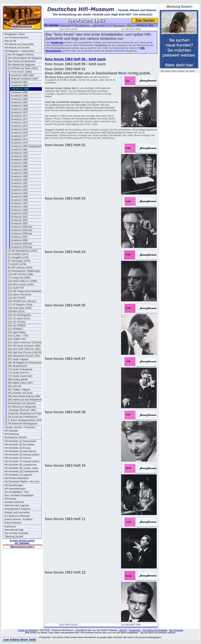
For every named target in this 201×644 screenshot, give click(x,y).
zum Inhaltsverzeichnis (16, 38)
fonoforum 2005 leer (22, 230)
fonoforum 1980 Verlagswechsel (28, 146)
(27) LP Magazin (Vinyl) (20, 305)
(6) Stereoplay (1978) (19, 261)
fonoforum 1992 (19, 187)
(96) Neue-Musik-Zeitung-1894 (24, 396)
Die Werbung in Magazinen (22, 407)
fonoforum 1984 (19, 160)
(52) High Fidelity (17, 332)
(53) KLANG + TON (18, 336)
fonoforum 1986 (19, 166)
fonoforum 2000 (19, 213)
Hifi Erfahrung (12, 434)
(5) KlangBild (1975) (18, 258)
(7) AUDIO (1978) (17, 264)
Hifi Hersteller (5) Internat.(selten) (22, 455)
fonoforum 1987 (19, 170)
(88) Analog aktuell (18, 379)
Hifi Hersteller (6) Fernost (18, 458)
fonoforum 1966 (19, 99)
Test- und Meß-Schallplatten (19, 495)
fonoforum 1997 (19, 203)
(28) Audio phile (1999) (20, 308)
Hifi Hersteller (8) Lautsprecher (20, 465)
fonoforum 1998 (19, 207)
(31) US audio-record (19, 319)
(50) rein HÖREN (17, 326)
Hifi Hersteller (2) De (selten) (19, 445)
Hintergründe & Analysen (18, 509)
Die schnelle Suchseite (16, 533)
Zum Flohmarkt (176, 630)
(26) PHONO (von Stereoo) (22, 301)
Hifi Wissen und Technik (17, 48)
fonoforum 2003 (19, 224)
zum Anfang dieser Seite (20, 639)
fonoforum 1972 (19, 119)
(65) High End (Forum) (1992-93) (25, 353)
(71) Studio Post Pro (18, 373)
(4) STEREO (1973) (18, 254)
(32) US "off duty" (17, 322)
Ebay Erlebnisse (13, 523)
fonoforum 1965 (19, 96)
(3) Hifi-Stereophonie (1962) (22, 251)
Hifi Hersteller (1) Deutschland (20, 441)
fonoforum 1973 (19, 123)
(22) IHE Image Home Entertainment (26, 291)
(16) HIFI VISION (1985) (20, 274)
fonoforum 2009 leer (22, 244)
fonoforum (57, 43)
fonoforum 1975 (19, 129)
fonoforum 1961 (19, 82)
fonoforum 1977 (19, 136)
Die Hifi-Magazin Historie (21, 55)
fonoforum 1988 (19, 173)
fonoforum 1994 (19, 193)
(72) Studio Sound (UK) (20, 376)
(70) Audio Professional (20, 369)
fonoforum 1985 (19, 163)
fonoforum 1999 (19, 210)
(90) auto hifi (14, 386)
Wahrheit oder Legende (17, 506)
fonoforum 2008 (19, 240)
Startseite (66, 25)
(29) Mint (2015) (16, 311)
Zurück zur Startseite (28, 630)
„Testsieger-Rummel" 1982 (22, 410)
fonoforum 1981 (19, 150)
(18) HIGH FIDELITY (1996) (22, 281)
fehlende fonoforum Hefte (24, 79)
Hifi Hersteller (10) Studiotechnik (21, 471)
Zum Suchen (145, 20)
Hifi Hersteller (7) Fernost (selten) (22, 461)
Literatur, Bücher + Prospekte (20, 427)
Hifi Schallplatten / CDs (17, 492)
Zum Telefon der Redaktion (155, 630)
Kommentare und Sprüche (22, 403)
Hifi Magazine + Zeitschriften (19, 51)
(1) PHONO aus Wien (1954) (23, 68)
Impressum (10, 526)
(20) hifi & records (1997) (21, 285)
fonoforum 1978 (19, 139)
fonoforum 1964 (19, 92)
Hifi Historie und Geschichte (19, 44)
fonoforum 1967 (19, 102)
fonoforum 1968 (19, 106)
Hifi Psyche (10, 499)
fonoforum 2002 (19, 220)
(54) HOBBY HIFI (17, 339)
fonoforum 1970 (19, 113)
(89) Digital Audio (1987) (20, 383)
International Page (14, 530)
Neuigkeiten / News (15, 34)
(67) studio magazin (18, 359)
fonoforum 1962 (19, 85)
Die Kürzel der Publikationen (23, 417)
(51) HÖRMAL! (16, 329)
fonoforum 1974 (19, 126)
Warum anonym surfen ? (22, 547)
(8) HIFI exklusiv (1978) (20, 268)
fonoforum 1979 (19, 143)
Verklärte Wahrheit (14, 502)
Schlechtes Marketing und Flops (25, 414)
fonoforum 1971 (19, 116)
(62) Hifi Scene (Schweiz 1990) (24, 346)
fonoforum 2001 (19, 217)
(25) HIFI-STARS (17, 298)
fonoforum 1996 (19, 200)
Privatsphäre (135, 630)
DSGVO (123, 630)
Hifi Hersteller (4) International (20, 451)
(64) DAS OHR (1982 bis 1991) (24, 349)
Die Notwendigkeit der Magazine (25, 58)
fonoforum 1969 (19, 109)
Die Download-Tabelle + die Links (22, 482)
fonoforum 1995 (19, 197)
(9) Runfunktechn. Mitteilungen (24, 271)
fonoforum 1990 (19, 180)
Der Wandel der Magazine (21, 65)
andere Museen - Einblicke (18, 519)
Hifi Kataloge (11, 431)
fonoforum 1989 (19, 176)
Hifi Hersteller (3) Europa (17, 448)
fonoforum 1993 (19, 190)
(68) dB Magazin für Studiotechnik (26, 363)
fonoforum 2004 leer (22, 227)
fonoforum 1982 (19, 153)
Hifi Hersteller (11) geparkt (18, 475)
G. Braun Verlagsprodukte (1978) (25, 420)
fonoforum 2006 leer (22, 234)
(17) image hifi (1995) (19, 278)
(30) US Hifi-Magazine (19, 315)
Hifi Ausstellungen (14, 485)
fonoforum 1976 (19, 133)
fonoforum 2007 (19, 237)
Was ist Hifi (10, 41)
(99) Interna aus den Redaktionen (25, 400)
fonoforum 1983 (19, 156)
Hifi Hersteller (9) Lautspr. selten (21, 468)
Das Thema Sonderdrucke (22, 61)
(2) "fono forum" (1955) (20, 72)
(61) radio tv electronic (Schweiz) (25, 342)
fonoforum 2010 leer (22, 247)
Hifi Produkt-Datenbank (17, 478)
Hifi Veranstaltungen (15, 489)
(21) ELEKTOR (16, 288)
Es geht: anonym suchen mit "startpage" (22, 542)
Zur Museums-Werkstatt (17, 516)
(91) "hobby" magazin (19, 390)
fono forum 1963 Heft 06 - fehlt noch (75, 59)
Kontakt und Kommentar (17, 513)
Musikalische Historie (16, 437)
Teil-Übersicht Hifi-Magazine (22, 424)
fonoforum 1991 (19, 183)
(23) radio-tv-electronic (20, 295)
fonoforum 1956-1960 (22, 75)
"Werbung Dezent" (14, 537)
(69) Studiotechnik (17, 366)
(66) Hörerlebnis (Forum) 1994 (24, 356)
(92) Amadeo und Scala (20, 393)
